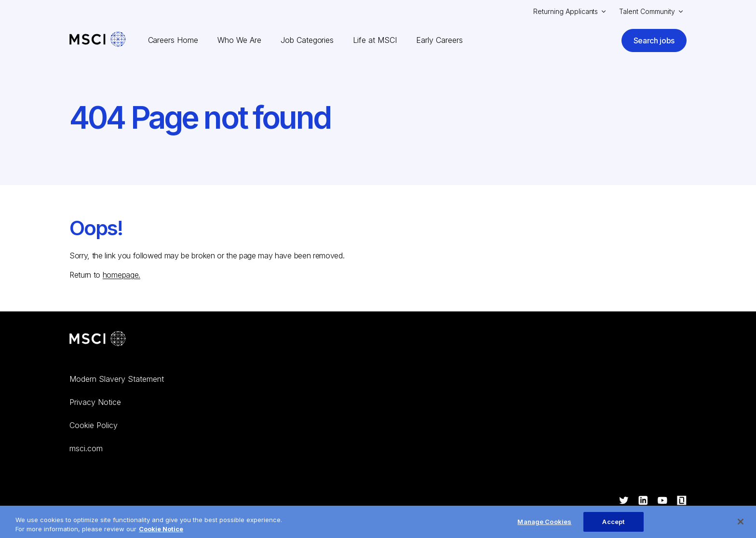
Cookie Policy (94, 425)
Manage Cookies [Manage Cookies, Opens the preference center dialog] (544, 527)
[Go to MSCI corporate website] (98, 340)
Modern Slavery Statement (117, 379)
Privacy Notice (95, 402)
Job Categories (307, 40)
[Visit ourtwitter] (624, 501)
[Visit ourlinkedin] (643, 501)
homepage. (121, 275)
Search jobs (654, 40)
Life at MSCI (375, 40)
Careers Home (173, 40)
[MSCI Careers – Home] (98, 40)
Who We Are (239, 40)
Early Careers (439, 40)
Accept (613, 527)
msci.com (86, 448)
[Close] (741, 527)
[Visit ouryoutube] (662, 501)
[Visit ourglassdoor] (682, 501)
